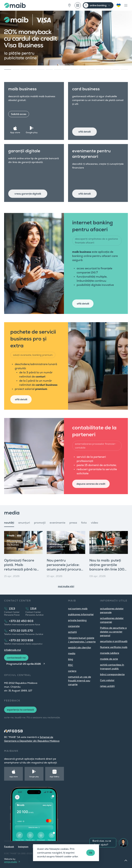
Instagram (23, 847)
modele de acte (109, 659)
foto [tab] (84, 523)
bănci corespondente (112, 674)
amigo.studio (11, 862)
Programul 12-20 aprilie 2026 (24, 664)
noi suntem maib (78, 609)
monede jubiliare (110, 653)
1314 (33, 609)
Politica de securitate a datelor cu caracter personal (113, 632)
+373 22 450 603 (21, 621)
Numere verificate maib (114, 647)
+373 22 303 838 (21, 640)
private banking (77, 620)
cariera (72, 671)
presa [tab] (73, 523)
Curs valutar (107, 680)
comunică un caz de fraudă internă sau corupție (79, 681)
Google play (32, 132)
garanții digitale (24, 151)
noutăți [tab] (9, 523)
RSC (71, 665)
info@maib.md (12, 650)
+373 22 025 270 (21, 631)
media (72, 653)
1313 (12, 609)
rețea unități (107, 686)
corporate (74, 626)
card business (86, 89)
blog (71, 659)
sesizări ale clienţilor (80, 647)
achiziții (72, 632)
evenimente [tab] (57, 523)
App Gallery (54, 777)
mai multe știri (66, 586)
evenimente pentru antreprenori (91, 154)
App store (15, 132)
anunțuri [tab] (24, 523)
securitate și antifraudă (114, 641)
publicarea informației (81, 614)
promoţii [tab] (40, 523)
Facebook (9, 847)
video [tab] (95, 523)
